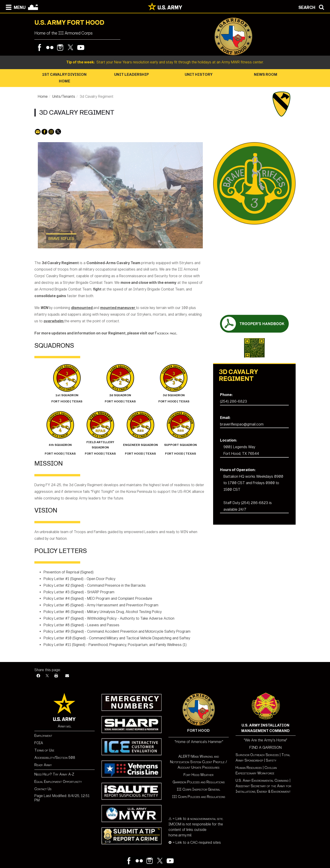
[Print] (56, 676)
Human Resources (249, 768)
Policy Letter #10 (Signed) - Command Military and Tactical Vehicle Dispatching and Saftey (117, 638)
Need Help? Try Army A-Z (54, 774)
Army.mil (65, 726)
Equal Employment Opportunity (58, 782)
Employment (43, 736)
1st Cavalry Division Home (64, 78)
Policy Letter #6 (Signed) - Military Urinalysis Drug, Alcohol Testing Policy (103, 612)
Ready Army (43, 765)
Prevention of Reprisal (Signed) (69, 572)
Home (43, 96)
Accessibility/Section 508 (55, 758)
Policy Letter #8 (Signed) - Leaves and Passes (81, 625)
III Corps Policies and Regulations (199, 797)
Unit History (199, 75)
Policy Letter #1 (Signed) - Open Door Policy (80, 579)
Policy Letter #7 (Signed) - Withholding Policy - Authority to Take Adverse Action (109, 618)
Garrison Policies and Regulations (199, 782)
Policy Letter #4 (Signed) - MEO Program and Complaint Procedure (98, 598)
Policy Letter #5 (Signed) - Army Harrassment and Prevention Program (101, 605)
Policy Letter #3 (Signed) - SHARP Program (79, 592)
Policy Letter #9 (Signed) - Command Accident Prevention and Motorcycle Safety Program (117, 631)
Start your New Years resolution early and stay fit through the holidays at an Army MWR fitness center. (165, 62)
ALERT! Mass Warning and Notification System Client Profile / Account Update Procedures (198, 762)
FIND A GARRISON (265, 747)
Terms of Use (44, 750)
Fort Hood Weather (198, 775)
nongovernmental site (206, 819)
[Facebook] (38, 676)
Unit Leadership (132, 75)
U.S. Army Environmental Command (262, 780)
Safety (271, 760)
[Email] (67, 676)
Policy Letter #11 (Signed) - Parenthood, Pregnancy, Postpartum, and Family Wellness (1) (115, 645)
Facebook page (166, 333)
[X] (47, 676)
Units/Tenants (64, 96)
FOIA (39, 743)
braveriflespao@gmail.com (242, 424)
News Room (266, 75)
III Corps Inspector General (198, 789)
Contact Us (43, 789)
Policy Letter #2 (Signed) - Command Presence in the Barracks (95, 585)
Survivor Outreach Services (257, 755)
